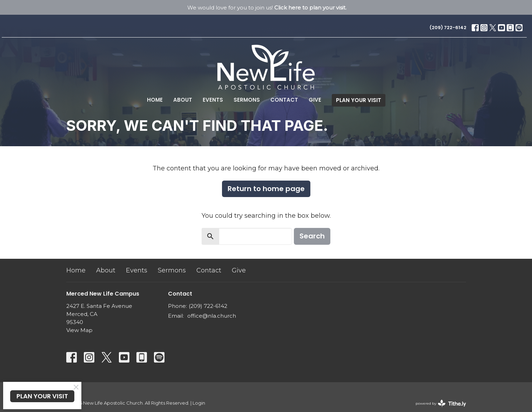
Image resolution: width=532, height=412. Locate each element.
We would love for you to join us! (267, 8)
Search (312, 236)
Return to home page (266, 189)
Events (213, 100)
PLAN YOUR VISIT (359, 100)
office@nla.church (212, 316)
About (183, 100)
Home (155, 100)
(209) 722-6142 (448, 28)
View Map (79, 330)
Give (315, 100)
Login (199, 403)
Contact (284, 100)
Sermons (247, 100)
